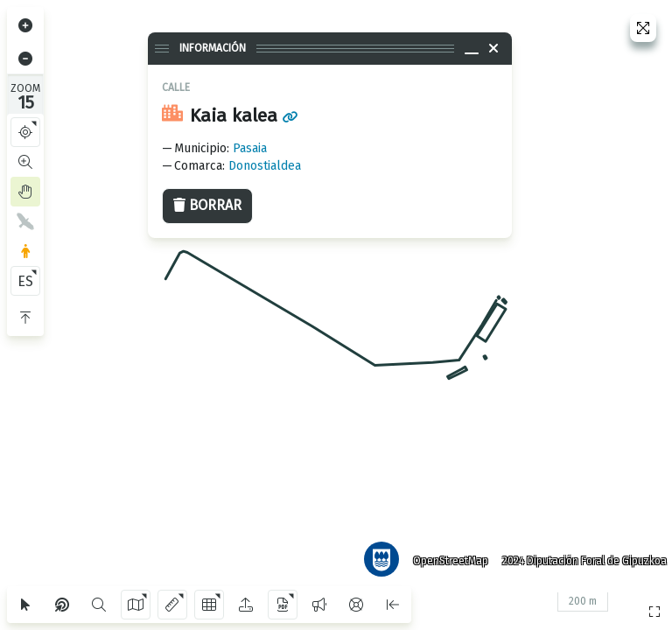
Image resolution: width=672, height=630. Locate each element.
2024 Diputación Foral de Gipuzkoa (579, 556)
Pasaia (250, 148)
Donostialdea (265, 166)
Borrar (207, 205)
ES (25, 281)
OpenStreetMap (445, 556)
